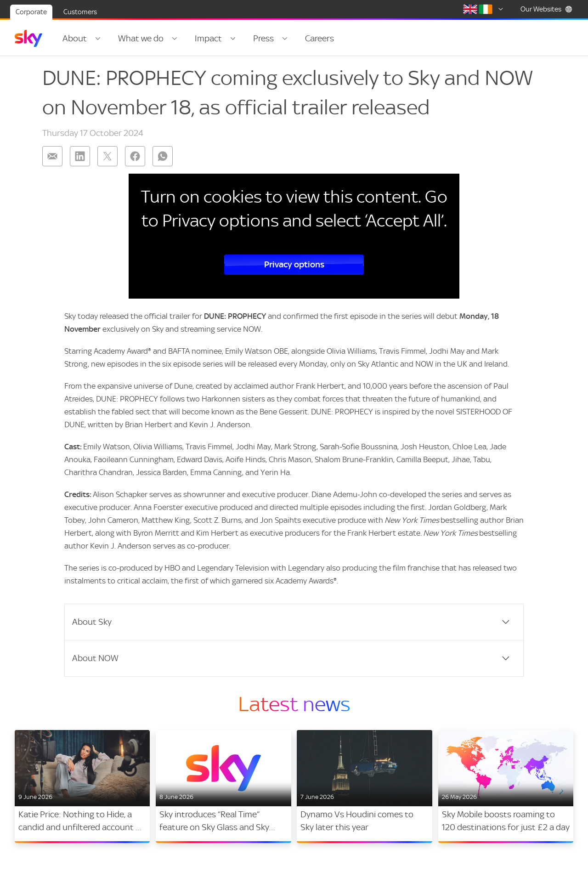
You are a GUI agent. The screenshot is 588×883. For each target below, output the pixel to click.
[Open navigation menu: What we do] (175, 39)
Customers (80, 12)
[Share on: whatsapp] (163, 156)
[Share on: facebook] (135, 156)
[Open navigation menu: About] (98, 39)
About (75, 38)
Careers (319, 38)
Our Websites (546, 9)
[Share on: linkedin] (80, 156)
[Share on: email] (52, 156)
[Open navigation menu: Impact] (233, 39)
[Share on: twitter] (107, 156)
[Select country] (485, 9)
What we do (141, 38)
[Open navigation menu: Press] (285, 39)
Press (263, 38)
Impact (208, 38)
